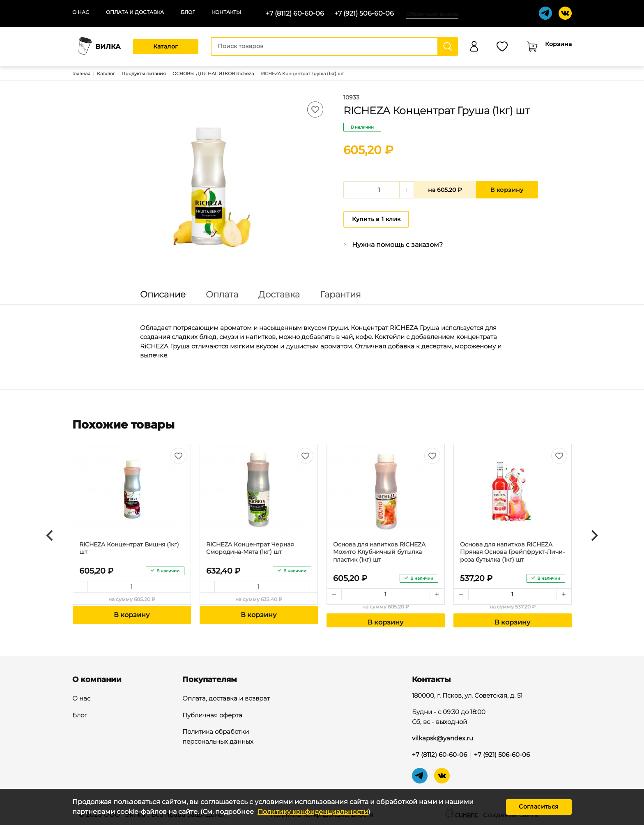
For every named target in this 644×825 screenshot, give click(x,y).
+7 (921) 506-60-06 (364, 13)
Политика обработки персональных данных (218, 737)
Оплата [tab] (222, 294)
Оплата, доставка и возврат (226, 699)
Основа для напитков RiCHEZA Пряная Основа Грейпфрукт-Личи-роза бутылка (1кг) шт (512, 552)
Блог (188, 12)
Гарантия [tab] (340, 294)
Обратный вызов (432, 14)
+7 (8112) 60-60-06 (295, 13)
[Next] (593, 536)
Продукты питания (144, 74)
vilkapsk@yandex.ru (443, 738)
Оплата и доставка (135, 12)
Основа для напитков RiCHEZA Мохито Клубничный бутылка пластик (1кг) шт (379, 552)
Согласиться (539, 807)
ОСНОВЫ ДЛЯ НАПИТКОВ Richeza (213, 74)
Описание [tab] (163, 294)
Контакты (227, 12)
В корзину (507, 190)
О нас (81, 12)
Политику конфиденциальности (313, 812)
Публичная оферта (212, 716)
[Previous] (51, 536)
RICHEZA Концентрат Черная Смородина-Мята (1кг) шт (250, 548)
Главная (81, 74)
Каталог (166, 46)
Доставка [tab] (279, 294)
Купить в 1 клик (376, 219)
